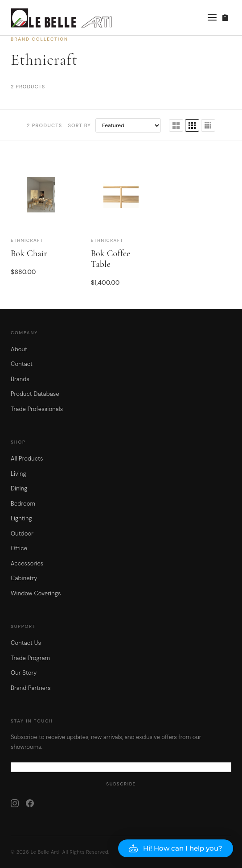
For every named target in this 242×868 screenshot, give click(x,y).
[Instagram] (15, 803)
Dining (19, 488)
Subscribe (121, 784)
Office (19, 548)
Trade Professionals (37, 409)
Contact (22, 364)
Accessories (27, 563)
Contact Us (26, 643)
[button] (176, 848)
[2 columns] (176, 125)
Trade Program (30, 658)
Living (18, 474)
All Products (27, 459)
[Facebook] (30, 803)
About (19, 349)
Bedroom (23, 504)
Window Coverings (36, 593)
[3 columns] (192, 125)
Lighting (21, 518)
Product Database (35, 394)
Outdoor (22, 534)
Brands (20, 379)
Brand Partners (31, 688)
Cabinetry (24, 578)
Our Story (24, 673)
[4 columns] (208, 125)
